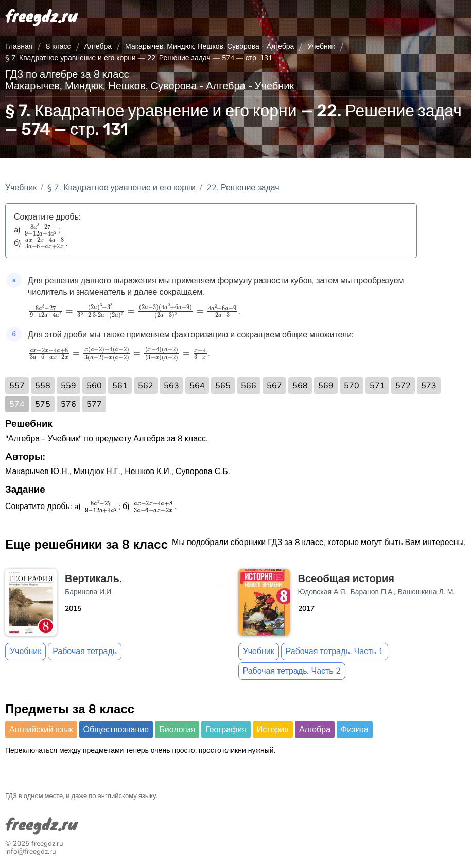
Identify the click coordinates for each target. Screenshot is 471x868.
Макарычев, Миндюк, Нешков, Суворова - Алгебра (210, 47)
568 (300, 386)
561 (120, 386)
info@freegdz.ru (31, 851)
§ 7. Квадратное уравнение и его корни (121, 188)
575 (43, 404)
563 (171, 386)
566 (249, 386)
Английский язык (41, 730)
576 (68, 404)
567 (274, 386)
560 (94, 386)
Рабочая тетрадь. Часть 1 (335, 652)
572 (403, 386)
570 (352, 386)
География (226, 730)
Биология (177, 730)
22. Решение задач (243, 188)
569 (326, 386)
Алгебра (98, 47)
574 (17, 404)
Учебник (321, 47)
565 (223, 386)
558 (43, 386)
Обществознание (116, 730)
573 (429, 386)
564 (197, 386)
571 (377, 386)
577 (94, 404)
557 (17, 386)
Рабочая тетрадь (85, 652)
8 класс (58, 47)
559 (68, 386)
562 (146, 386)
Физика (355, 730)
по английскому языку (122, 796)
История (273, 730)
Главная (19, 47)
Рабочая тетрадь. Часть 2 (292, 671)
